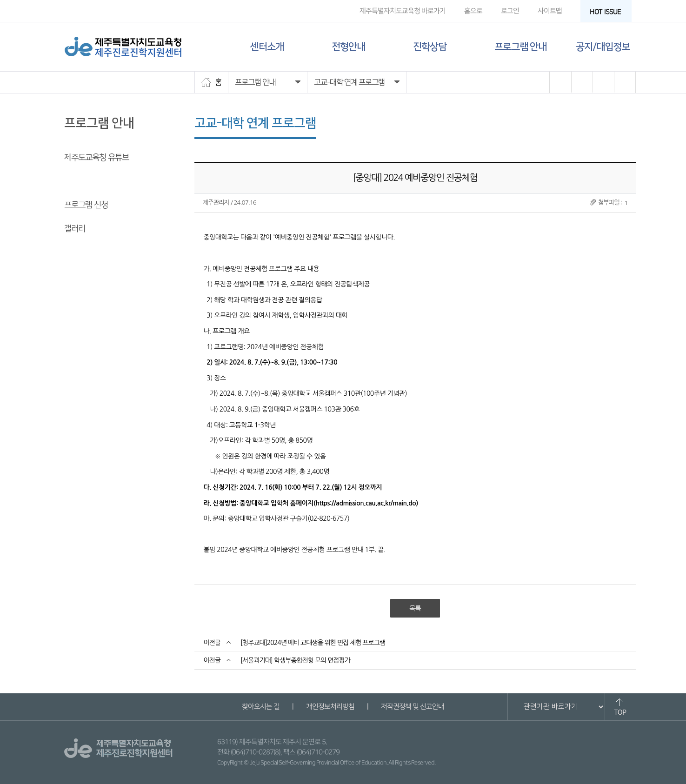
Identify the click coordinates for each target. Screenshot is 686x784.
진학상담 (430, 47)
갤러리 (75, 229)
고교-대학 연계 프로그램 (103, 181)
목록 (415, 608)
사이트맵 (549, 11)
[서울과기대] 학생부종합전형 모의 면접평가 (295, 660)
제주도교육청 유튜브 (97, 158)
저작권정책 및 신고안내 (413, 707)
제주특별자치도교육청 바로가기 (402, 11)
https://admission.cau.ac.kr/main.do (366, 503)
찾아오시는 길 (261, 707)
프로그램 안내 (520, 47)
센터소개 (267, 47)
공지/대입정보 (603, 47)
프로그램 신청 (86, 205)
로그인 (510, 11)
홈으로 (473, 11)
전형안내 (348, 47)
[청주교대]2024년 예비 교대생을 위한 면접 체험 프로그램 (313, 643)
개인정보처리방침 (330, 707)
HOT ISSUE (608, 12)
